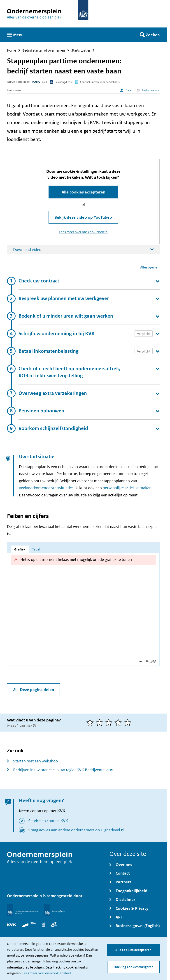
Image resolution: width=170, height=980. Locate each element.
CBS (147, 661)
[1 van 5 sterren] (91, 722)
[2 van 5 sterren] (100, 722)
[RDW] (29, 925)
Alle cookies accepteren (133, 950)
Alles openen (150, 267)
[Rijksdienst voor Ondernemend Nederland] (23, 910)
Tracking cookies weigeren (133, 967)
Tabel (36, 549)
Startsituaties (81, 50)
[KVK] (12, 925)
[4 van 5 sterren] (119, 722)
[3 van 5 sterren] (110, 722)
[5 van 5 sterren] (129, 722)
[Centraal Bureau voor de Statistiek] (44, 925)
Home (12, 50)
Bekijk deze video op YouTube (82, 217)
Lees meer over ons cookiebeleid (47, 973)
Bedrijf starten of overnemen (44, 50)
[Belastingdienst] (55, 910)
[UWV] (54, 925)
